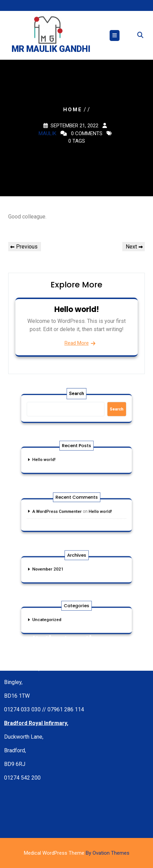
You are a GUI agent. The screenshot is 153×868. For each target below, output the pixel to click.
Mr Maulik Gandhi (51, 49)
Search (76, 396)
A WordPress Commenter (61, 512)
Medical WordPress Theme (77, 853)
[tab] (115, 36)
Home (73, 110)
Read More (77, 343)
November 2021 (53, 569)
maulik (47, 133)
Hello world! (77, 309)
